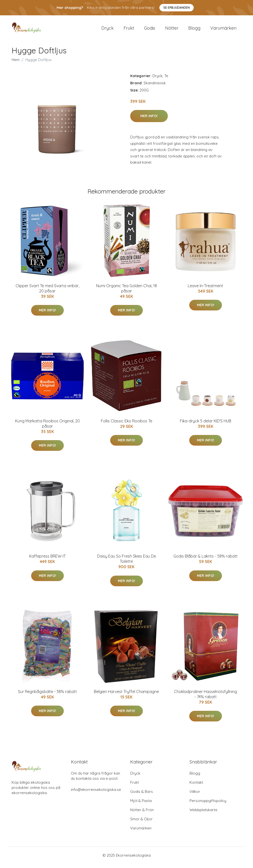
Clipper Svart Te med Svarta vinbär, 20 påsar (47, 293)
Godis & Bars (142, 796)
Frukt (129, 30)
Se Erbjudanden (177, 8)
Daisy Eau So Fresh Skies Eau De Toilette (126, 563)
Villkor (195, 796)
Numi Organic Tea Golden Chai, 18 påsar (126, 293)
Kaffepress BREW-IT (47, 561)
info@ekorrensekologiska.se (96, 794)
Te (166, 80)
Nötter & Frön (142, 814)
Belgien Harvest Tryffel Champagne (126, 696)
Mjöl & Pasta (141, 805)
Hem (16, 64)
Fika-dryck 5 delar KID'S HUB (206, 425)
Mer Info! (149, 120)
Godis (150, 30)
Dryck (107, 30)
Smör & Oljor (141, 823)
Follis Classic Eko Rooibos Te (126, 425)
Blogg (194, 30)
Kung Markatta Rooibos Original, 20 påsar (47, 428)
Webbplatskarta (203, 814)
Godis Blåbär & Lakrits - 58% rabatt (206, 561)
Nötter (172, 30)
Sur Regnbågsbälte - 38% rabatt (47, 696)
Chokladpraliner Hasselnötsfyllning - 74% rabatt (205, 698)
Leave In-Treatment (205, 290)
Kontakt (196, 787)
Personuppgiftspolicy (208, 805)
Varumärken (223, 30)
